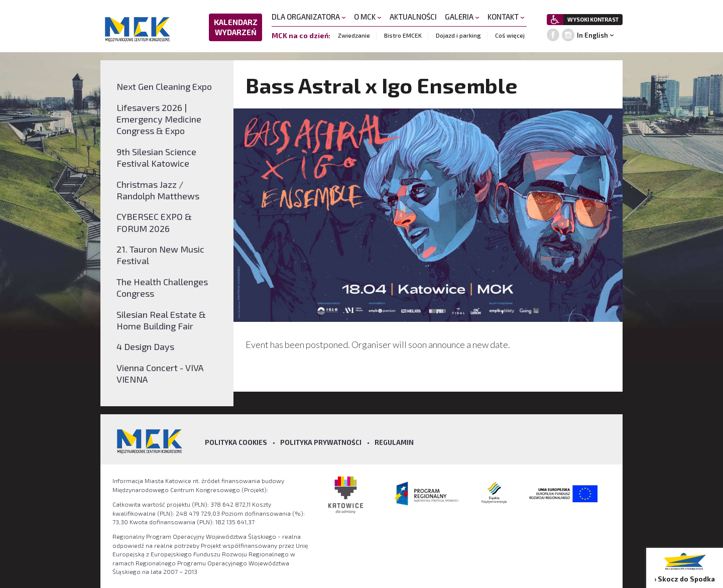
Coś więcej (510, 35)
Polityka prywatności (321, 442)
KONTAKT (506, 17)
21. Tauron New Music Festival (160, 255)
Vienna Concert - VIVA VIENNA (160, 373)
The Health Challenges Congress (162, 287)
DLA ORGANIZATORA (309, 17)
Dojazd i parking (458, 35)
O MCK (368, 17)
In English (592, 35)
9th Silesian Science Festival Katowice (156, 157)
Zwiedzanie (354, 35)
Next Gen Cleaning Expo (164, 86)
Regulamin (394, 442)
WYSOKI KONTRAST (593, 19)
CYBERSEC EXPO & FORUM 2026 (154, 222)
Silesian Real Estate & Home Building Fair (161, 320)
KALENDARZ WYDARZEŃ (236, 27)
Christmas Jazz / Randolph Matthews (158, 190)
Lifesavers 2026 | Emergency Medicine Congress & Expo (159, 119)
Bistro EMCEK (403, 35)
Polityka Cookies (236, 442)
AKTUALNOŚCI (413, 17)
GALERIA (462, 17)
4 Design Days (145, 346)
